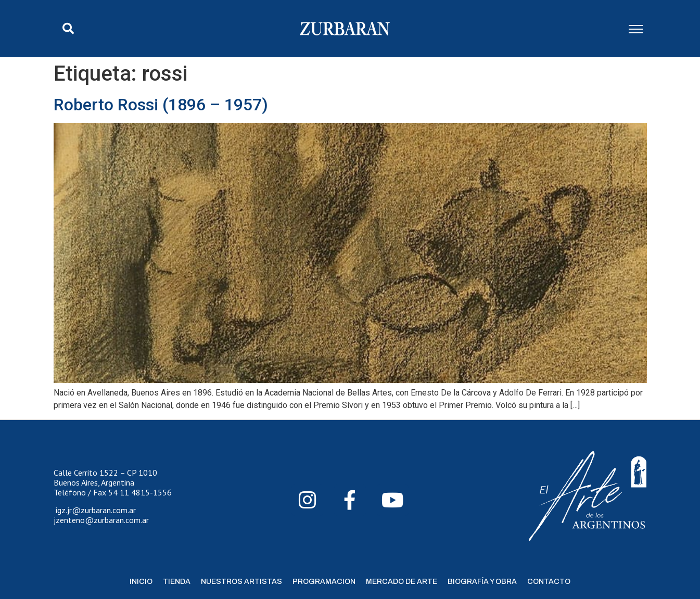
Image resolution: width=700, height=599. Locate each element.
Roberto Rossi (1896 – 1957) (161, 105)
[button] (68, 29)
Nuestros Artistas (241, 582)
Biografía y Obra (482, 582)
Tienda (177, 582)
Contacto (549, 582)
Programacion (324, 582)
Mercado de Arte (402, 582)
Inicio (141, 582)
